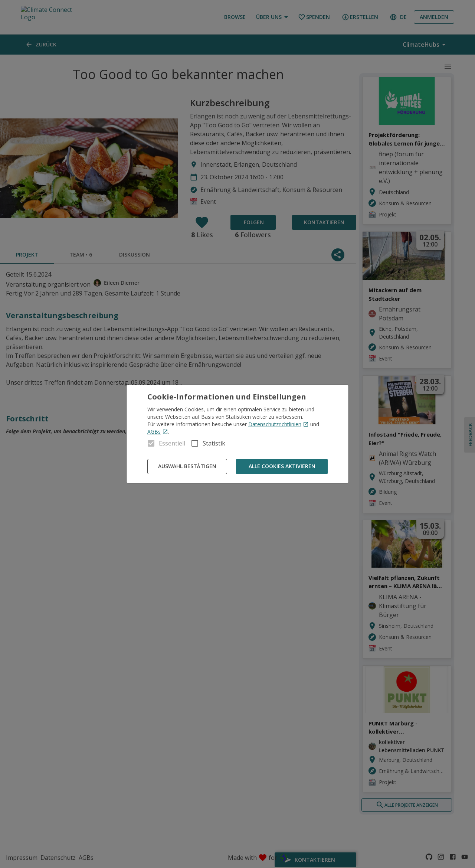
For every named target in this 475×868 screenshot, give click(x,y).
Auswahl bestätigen (187, 466)
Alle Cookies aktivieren (282, 466)
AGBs (158, 432)
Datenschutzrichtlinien (279, 424)
